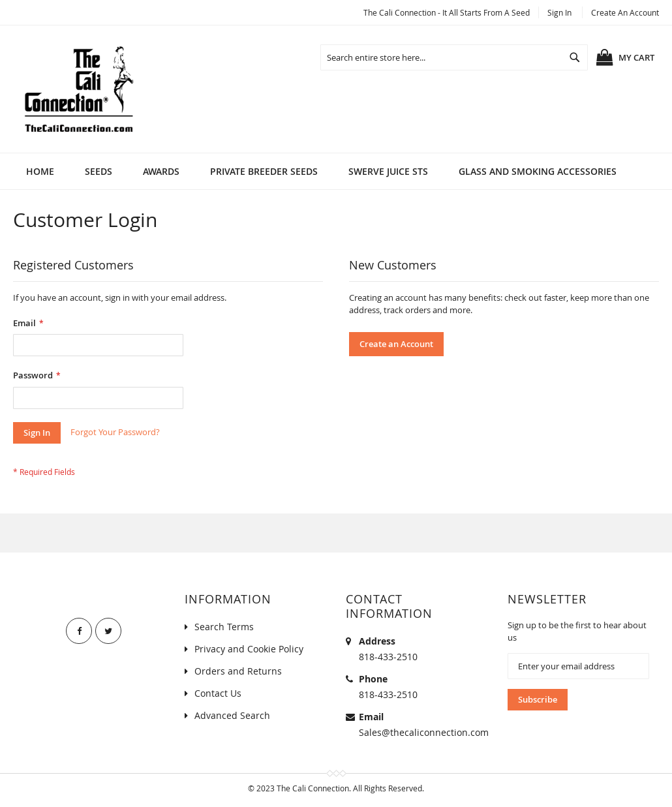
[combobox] (454, 57)
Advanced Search (232, 715)
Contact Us (218, 693)
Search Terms (224, 627)
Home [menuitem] (40, 171)
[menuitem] (99, 171)
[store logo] (78, 89)
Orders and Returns (238, 671)
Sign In (559, 12)
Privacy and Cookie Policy (249, 649)
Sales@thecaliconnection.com (424, 732)
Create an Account (625, 12)
